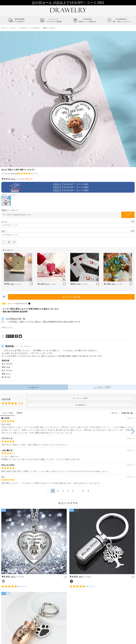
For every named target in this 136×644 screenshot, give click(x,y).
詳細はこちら (7, 327)
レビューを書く (81, 398)
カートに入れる (71, 297)
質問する (81, 405)
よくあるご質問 (102, 387)
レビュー (34, 387)
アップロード (128, 215)
